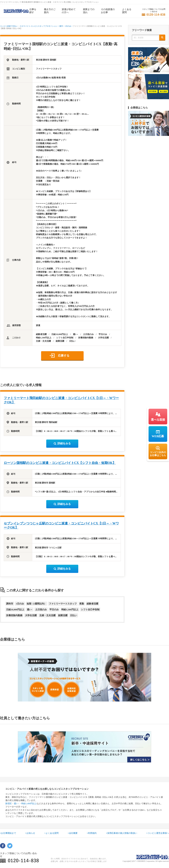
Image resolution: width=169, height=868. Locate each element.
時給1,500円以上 (70, 610)
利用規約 (92, 833)
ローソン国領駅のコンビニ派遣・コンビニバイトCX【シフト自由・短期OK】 (60, 463)
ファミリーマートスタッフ (63, 604)
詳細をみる (62, 443)
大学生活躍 (31, 615)
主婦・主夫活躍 (47, 615)
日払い (74, 615)
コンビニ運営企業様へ (158, 833)
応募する (64, 356)
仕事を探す (33, 11)
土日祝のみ (41, 610)
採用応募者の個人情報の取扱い (122, 833)
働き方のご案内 (50, 11)
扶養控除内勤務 (14, 615)
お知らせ (30, 833)
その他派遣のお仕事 (108, 11)
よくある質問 (127, 11)
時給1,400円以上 (29, 804)
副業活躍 (63, 615)
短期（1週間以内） (37, 604)
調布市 (10, 604)
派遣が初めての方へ (69, 11)
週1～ (30, 610)
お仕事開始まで (8, 833)
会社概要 (73, 833)
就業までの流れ (89, 11)
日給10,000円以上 (15, 610)
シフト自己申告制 (90, 610)
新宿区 (9, 804)
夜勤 (82, 604)
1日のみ (20, 604)
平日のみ (54, 610)
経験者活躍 (92, 604)
